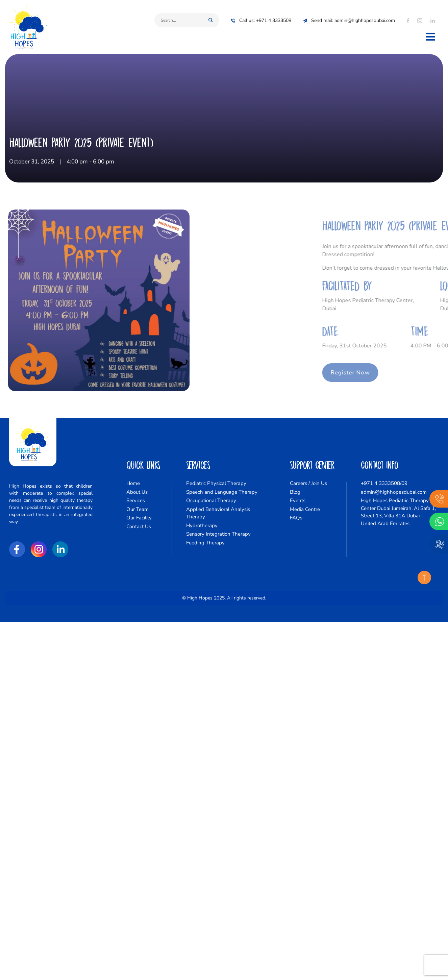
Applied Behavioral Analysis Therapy (218, 513)
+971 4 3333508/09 (384, 483)
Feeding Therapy (205, 543)
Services (136, 500)
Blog (295, 492)
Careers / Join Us (308, 483)
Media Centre (305, 509)
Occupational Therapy (211, 500)
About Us (137, 492)
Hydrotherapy (202, 525)
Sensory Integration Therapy (218, 534)
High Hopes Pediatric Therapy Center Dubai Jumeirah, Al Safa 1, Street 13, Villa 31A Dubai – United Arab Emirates (398, 512)
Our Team (138, 509)
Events (298, 500)
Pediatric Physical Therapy (216, 483)
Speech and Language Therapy (222, 492)
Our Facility (139, 518)
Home (133, 483)
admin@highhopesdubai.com (394, 492)
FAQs (296, 518)
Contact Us (139, 526)
